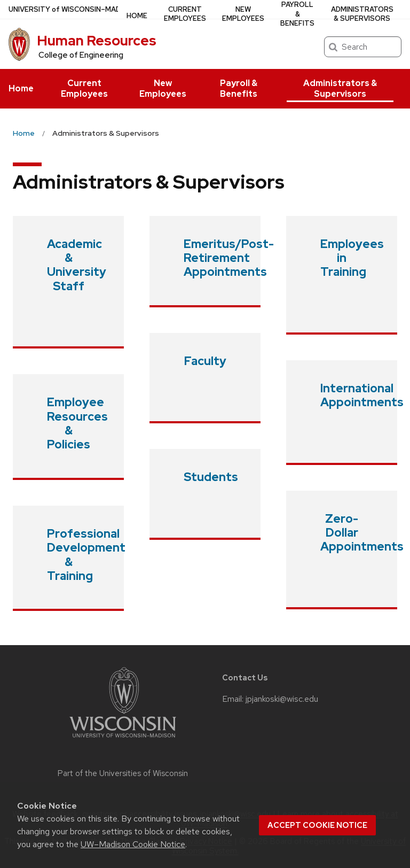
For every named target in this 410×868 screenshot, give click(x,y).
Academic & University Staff (77, 265)
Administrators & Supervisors (340, 88)
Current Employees (84, 88)
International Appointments (362, 395)
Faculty (205, 361)
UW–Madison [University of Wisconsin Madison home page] (73, 9)
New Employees (163, 88)
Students (211, 477)
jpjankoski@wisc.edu (282, 699)
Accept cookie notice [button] (317, 825)
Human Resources (97, 41)
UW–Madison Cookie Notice (133, 844)
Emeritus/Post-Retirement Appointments (229, 258)
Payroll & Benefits (239, 88)
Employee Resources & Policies (77, 423)
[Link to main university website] (123, 739)
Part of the (123, 773)
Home (21, 88)
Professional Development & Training (86, 555)
